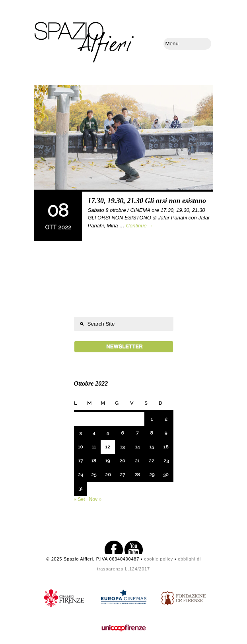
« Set (80, 499)
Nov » (95, 499)
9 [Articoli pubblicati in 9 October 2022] (166, 433)
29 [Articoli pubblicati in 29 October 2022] (152, 475)
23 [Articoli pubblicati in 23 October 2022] (166, 461)
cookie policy (159, 559)
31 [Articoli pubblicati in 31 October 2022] (81, 489)
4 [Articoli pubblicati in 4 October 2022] (94, 433)
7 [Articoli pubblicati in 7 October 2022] (137, 433)
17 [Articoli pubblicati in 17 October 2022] (81, 461)
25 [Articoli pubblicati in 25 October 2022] (94, 475)
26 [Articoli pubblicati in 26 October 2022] (108, 475)
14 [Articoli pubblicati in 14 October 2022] (137, 447)
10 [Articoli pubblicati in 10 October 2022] (81, 447)
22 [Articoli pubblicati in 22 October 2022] (152, 461)
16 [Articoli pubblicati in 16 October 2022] (166, 447)
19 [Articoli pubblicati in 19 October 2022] (108, 461)
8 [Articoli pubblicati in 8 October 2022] (152, 433)
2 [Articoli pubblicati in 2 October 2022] (166, 419)
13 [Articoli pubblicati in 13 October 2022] (122, 447)
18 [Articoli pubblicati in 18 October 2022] (94, 461)
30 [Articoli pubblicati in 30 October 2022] (166, 475)
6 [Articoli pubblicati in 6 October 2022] (122, 433)
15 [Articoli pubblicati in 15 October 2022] (152, 447)
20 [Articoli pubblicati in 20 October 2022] (122, 461)
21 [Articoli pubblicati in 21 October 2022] (137, 461)
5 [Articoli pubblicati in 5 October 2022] (108, 433)
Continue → (140, 226)
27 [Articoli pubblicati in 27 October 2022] (122, 475)
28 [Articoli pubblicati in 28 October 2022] (137, 475)
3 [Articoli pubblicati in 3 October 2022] (80, 433)
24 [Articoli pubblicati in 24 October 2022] (81, 475)
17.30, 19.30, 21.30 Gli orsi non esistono (147, 201)
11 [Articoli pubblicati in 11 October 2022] (94, 447)
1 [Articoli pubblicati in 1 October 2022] (152, 419)
